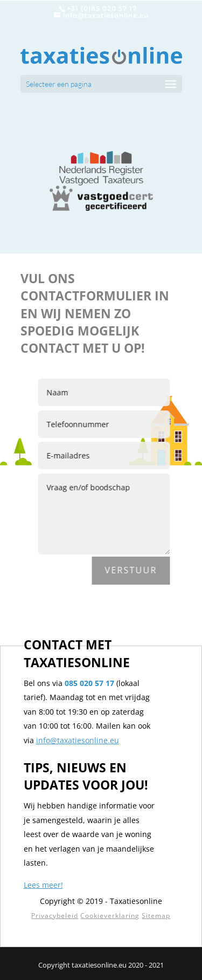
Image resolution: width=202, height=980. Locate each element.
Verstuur (134, 570)
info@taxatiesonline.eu (78, 740)
